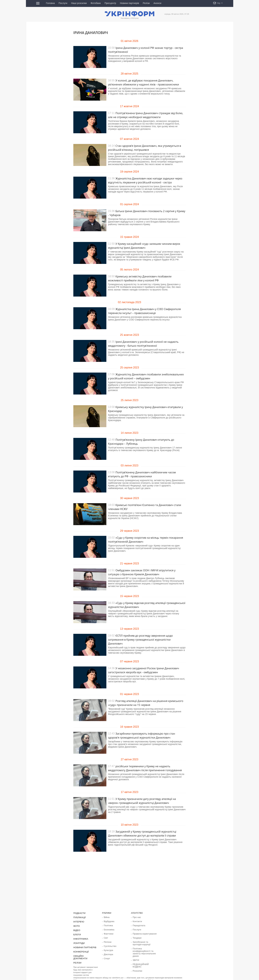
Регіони (107, 941)
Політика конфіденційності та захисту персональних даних (143, 951)
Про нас (136, 917)
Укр (219, 3)
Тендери (137, 937)
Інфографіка (80, 938)
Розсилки (137, 966)
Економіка (108, 929)
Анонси (157, 3)
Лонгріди (78, 942)
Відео (76, 930)
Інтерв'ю (78, 921)
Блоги (77, 934)
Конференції (80, 950)
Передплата (138, 925)
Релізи (146, 3)
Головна (50, 3)
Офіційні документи (84, 954)
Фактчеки (108, 933)
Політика (108, 925)
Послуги (63, 3)
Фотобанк (96, 3)
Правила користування (143, 933)
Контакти (137, 921)
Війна (106, 917)
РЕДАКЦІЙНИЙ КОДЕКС (144, 962)
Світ (106, 937)
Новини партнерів (129, 3)
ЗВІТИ (136, 958)
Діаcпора (108, 953)
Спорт (107, 957)
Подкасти (79, 913)
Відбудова (108, 921)
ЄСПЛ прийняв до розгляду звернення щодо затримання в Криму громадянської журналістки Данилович (140, 640)
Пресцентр (110, 3)
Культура (108, 949)
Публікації (79, 917)
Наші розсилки (79, 3)
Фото (76, 925)
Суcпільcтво (109, 945)
